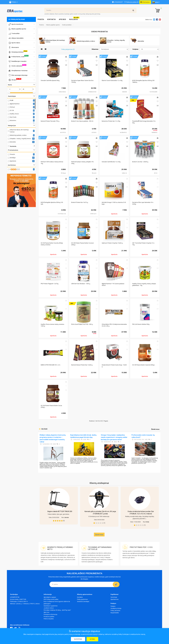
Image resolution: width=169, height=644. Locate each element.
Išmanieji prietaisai (18, 52)
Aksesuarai (14, 48)
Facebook (157, 20)
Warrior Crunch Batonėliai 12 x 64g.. (112, 81)
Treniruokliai (14, 34)
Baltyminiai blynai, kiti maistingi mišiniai (19, 131)
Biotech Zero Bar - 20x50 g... (141, 162)
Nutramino (13, 121)
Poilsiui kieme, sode (19, 56)
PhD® (12, 100)
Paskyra (113, 606)
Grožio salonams (17, 66)
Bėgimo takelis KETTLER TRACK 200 (60, 511)
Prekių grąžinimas (82, 599)
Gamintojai (114, 597)
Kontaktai (80, 597)
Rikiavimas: (95, 49)
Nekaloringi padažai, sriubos (18, 135)
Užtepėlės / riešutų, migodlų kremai (20, 139)
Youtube (160, 20)
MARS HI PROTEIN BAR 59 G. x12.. (51, 365)
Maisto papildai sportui (17, 29)
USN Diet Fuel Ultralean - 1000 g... (81, 284)
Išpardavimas (115, 599)
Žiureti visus (99, 535)
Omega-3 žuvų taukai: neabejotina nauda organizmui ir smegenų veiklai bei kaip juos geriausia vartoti (114, 437)
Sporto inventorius (16, 24)
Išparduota (13, 161)
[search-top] (133, 10)
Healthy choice (14, 114)
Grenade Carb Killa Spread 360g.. (50, 81)
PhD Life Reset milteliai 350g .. (141, 324)
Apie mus (46, 612)
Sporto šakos (14, 43)
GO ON (12, 110)
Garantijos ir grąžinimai (51, 606)
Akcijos (15, 80)
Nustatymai (78, 639)
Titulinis (41, 25)
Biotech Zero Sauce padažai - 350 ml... (83, 121)
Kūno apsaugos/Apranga (18, 75)
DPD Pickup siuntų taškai (51, 599)
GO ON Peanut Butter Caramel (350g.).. (144, 365)
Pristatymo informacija (50, 614)
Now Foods (13, 117)
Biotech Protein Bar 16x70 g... (80, 202)
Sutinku (92, 639)
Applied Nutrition (15, 104)
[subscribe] (116, 584)
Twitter (154, 20)
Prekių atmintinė (115, 611)
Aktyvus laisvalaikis (16, 38)
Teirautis (12, 154)
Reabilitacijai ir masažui (17, 61)
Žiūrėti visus (155, 429)
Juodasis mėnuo (49, 608)
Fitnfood (12, 107)
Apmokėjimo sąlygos (50, 597)
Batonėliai (13, 142)
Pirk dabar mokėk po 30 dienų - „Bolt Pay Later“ (57, 610)
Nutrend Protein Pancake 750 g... (50, 121)
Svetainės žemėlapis (83, 602)
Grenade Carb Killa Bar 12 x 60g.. (111, 162)
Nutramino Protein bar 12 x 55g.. (111, 121)
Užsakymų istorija (116, 608)
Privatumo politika (49, 617)
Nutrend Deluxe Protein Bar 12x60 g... (82, 365)
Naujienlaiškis (115, 613)
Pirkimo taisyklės (49, 619)
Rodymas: (136, 49)
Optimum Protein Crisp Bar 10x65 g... (113, 243)
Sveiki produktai (67, 25)
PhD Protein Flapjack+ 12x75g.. (50, 284)
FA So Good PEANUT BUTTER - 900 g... (82, 324)
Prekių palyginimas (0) (68, 49)
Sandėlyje (13, 158)
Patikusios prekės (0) (131, 2)
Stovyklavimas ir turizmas (18, 71)
